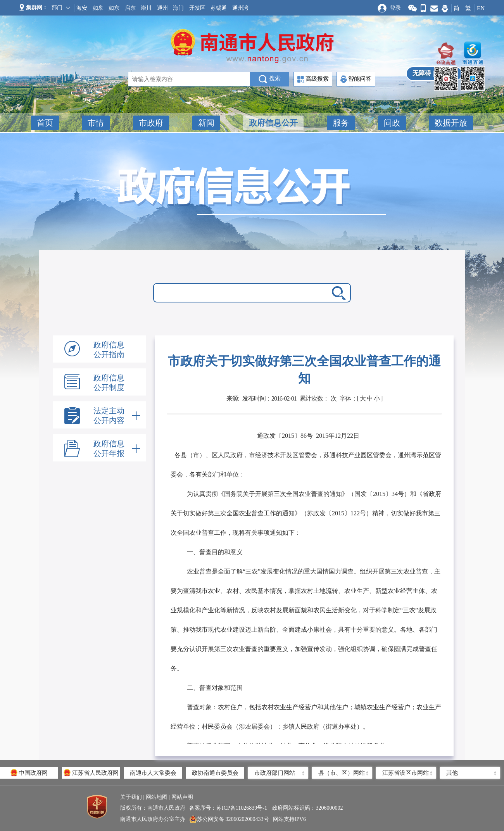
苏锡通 (219, 8)
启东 (130, 8)
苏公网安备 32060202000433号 (229, 819)
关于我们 (131, 797)
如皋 (98, 8)
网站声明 (182, 797)
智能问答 (356, 79)
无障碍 (422, 73)
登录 (395, 8)
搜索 (270, 79)
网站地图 (157, 797)
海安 (82, 8)
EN (481, 8)
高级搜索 (313, 79)
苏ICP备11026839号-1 (242, 808)
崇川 (146, 8)
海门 (178, 8)
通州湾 (240, 8)
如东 (114, 8)
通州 (162, 8)
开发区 (197, 8)
